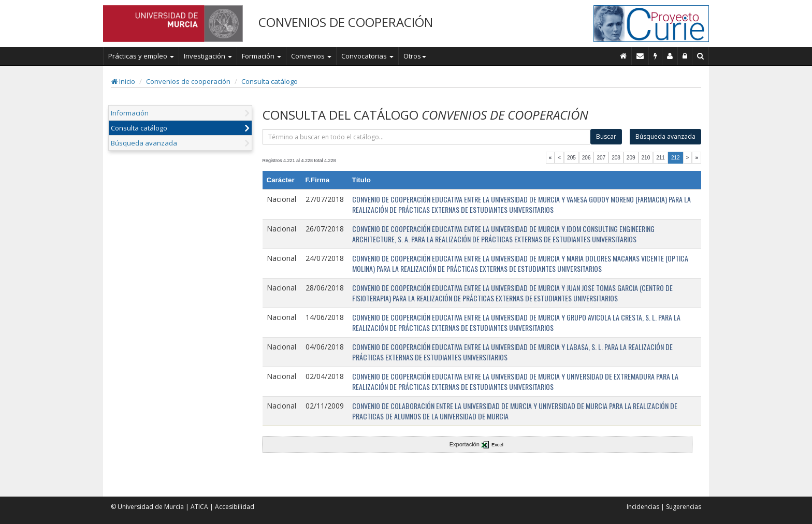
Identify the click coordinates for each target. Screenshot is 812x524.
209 (631, 158)
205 (571, 158)
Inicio (123, 81)
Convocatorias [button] (367, 56)
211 (661, 158)
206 (586, 158)
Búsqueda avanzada (144, 143)
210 (646, 158)
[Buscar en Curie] (701, 56)
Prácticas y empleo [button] (141, 56)
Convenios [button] (311, 56)
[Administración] (685, 56)
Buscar (606, 136)
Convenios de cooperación (188, 81)
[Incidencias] (656, 56)
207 (601, 158)
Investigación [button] (208, 56)
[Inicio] (624, 56)
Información (130, 113)
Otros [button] (415, 56)
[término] (427, 137)
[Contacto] (640, 56)
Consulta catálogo (270, 81)
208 (616, 158)
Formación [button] (262, 56)
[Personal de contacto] (670, 56)
